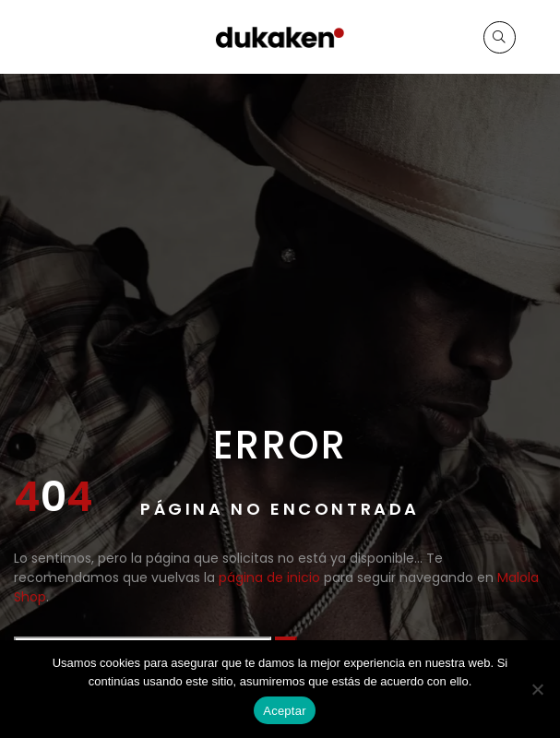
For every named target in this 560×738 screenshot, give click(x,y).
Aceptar (285, 711)
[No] (537, 689)
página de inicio (269, 577)
